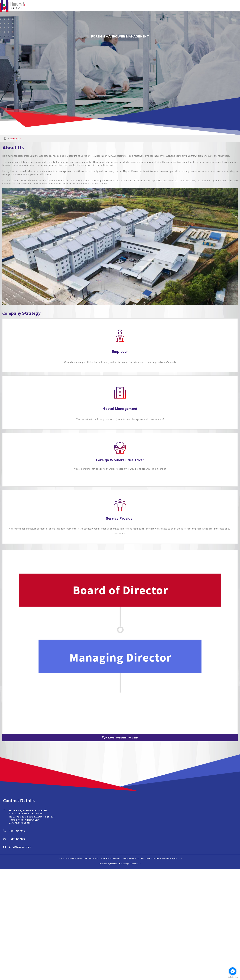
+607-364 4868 (17, 831)
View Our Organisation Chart (120, 738)
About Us (16, 138)
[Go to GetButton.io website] (233, 977)
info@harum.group (20, 847)
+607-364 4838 (17, 839)
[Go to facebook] (233, 971)
